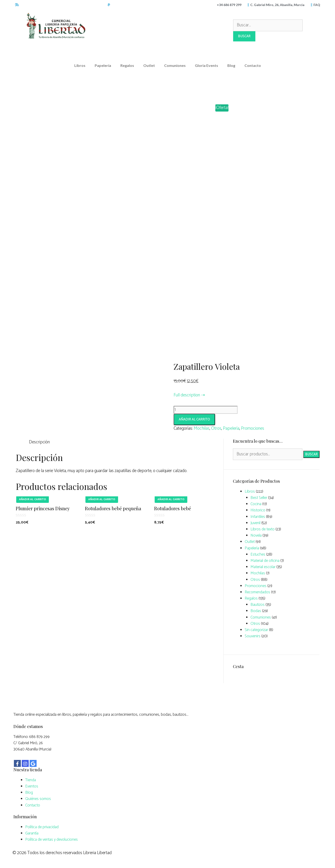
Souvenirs (253, 636)
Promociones (253, 428)
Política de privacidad (42, 827)
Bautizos (258, 605)
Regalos (127, 65)
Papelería (103, 65)
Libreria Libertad (97, 853)
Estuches (258, 554)
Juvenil (255, 523)
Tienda (31, 780)
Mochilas (202, 428)
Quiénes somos (38, 799)
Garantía (32, 833)
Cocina (256, 504)
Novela (256, 535)
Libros (80, 65)
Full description (187, 395)
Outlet (149, 65)
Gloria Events (207, 65)
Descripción (39, 442)
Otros (216, 428)
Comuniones (175, 65)
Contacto (253, 65)
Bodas (256, 611)
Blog (231, 65)
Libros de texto (263, 529)
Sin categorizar (256, 630)
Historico (258, 510)
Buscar (311, 454)
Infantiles (258, 517)
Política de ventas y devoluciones (52, 840)
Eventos (32, 786)
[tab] (39, 442)
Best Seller (259, 498)
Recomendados (257, 592)
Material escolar (263, 567)
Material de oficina (265, 561)
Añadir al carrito (194, 419)
